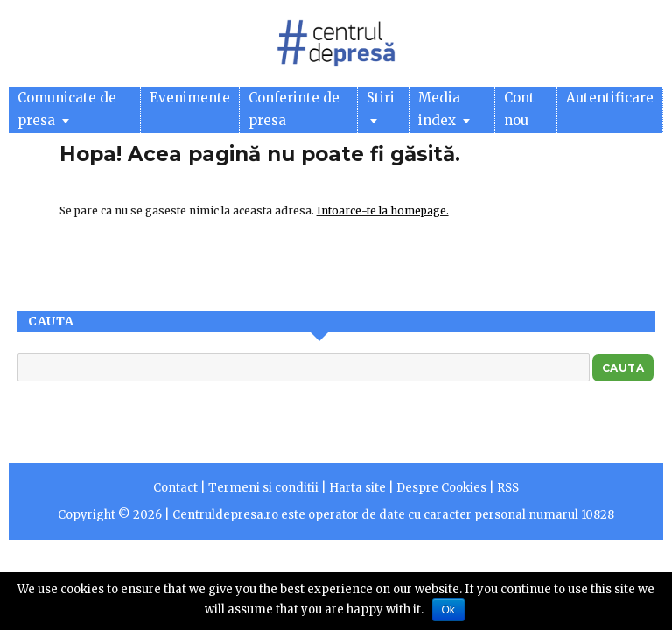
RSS (508, 488)
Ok (448, 610)
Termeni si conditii (263, 488)
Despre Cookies (441, 488)
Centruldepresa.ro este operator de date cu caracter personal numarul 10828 (393, 515)
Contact (175, 488)
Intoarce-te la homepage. (383, 210)
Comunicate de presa (67, 109)
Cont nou (519, 109)
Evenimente (190, 98)
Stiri (381, 106)
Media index (444, 109)
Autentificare (610, 98)
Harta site (357, 488)
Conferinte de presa (294, 109)
